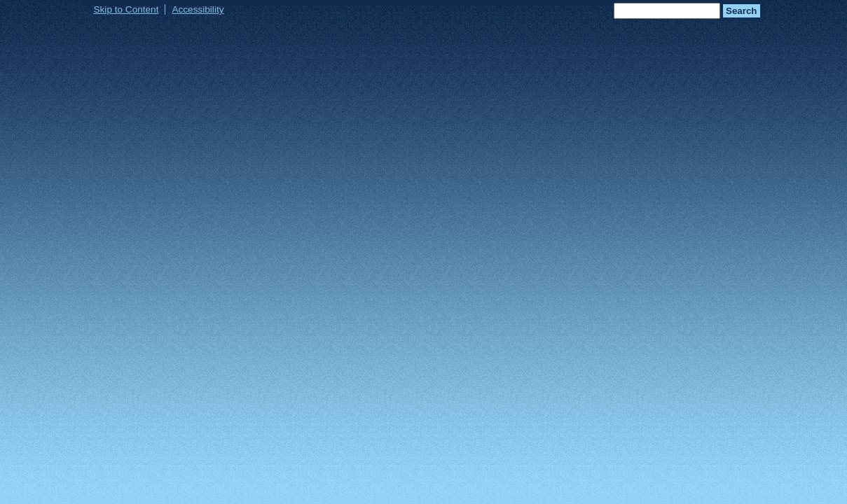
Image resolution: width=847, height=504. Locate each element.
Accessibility (198, 9)
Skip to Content (126, 9)
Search (741, 11)
